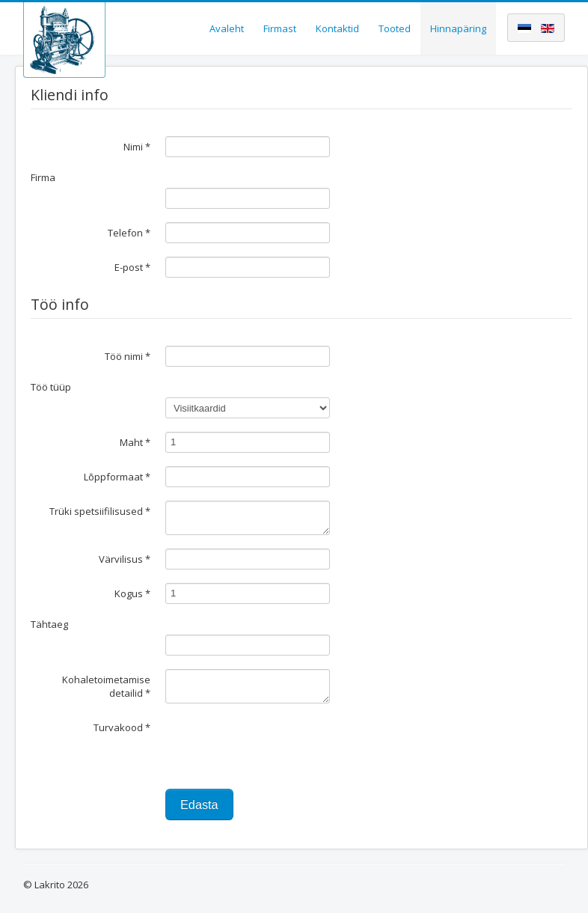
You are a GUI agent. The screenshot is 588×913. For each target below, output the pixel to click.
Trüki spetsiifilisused (100, 511)
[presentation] (279, 746)
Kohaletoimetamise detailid (106, 686)
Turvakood (122, 727)
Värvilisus (125, 559)
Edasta (199, 804)
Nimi (137, 147)
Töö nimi (128, 356)
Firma (43, 177)
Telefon (129, 233)
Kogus (132, 593)
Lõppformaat (117, 477)
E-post (132, 267)
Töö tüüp (51, 387)
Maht (135, 442)
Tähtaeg (49, 624)
